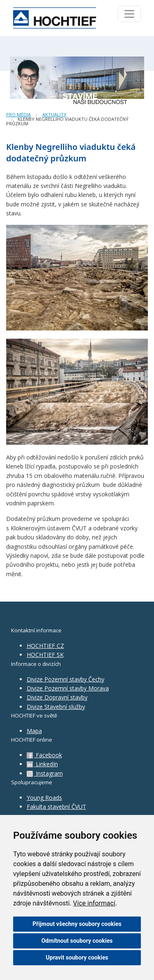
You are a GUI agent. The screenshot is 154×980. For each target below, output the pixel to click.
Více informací (94, 903)
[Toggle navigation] (129, 14)
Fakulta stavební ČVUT (56, 807)
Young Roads (44, 798)
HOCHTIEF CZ (45, 646)
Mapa (34, 731)
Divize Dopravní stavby (57, 697)
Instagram (45, 773)
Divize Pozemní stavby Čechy (66, 679)
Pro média (18, 114)
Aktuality (54, 114)
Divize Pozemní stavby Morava (68, 688)
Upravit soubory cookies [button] (77, 957)
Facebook (44, 755)
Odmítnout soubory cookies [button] (77, 941)
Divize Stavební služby (56, 707)
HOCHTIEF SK (45, 655)
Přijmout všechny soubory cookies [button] (77, 924)
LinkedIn (42, 764)
